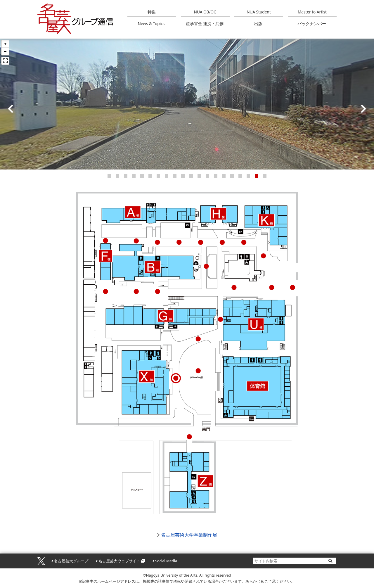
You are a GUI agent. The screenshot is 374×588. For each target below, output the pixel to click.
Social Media (166, 561)
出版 (258, 24)
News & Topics (151, 24)
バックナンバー (312, 24)
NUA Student (259, 12)
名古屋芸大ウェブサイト (119, 561)
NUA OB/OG (205, 12)
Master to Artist (312, 12)
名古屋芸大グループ (71, 561)
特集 (152, 12)
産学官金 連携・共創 (205, 24)
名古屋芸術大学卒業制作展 (189, 535)
